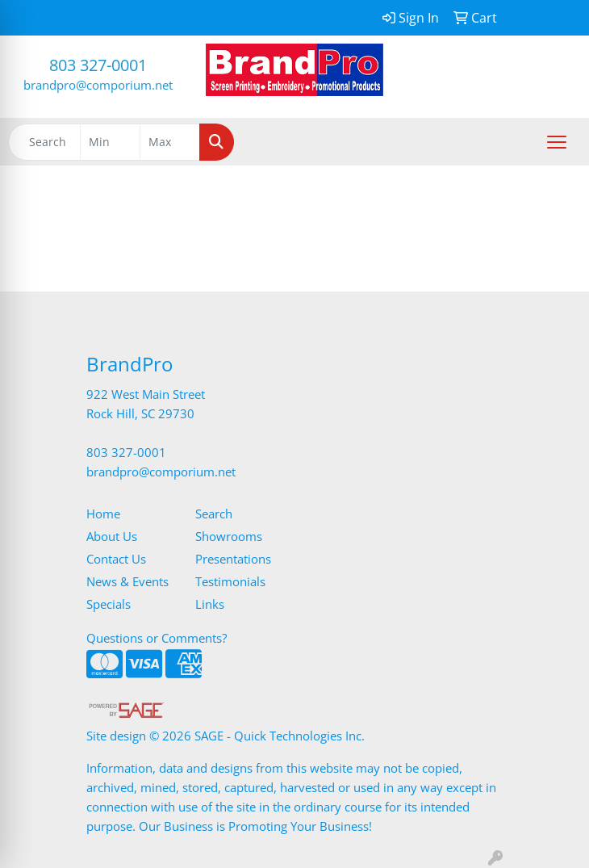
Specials (109, 604)
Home (103, 514)
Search (214, 514)
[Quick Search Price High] (170, 142)
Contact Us (116, 559)
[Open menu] (557, 142)
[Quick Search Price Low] (110, 142)
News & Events (127, 581)
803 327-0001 (98, 65)
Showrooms (229, 536)
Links (210, 604)
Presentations (233, 559)
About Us (112, 536)
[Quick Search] (44, 142)
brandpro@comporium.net (98, 85)
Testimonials (230, 581)
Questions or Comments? (157, 638)
